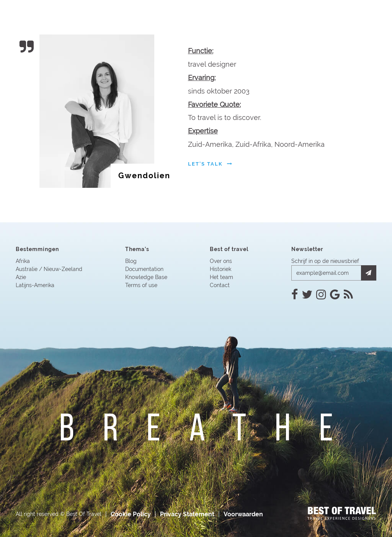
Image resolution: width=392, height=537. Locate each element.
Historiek (220, 269)
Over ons (221, 261)
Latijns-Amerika (35, 285)
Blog (131, 261)
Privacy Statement (187, 514)
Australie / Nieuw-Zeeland (49, 269)
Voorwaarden (243, 514)
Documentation (144, 269)
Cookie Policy (131, 514)
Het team (221, 277)
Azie (21, 277)
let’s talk (210, 164)
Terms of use (141, 285)
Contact (220, 285)
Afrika (23, 261)
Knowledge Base (146, 277)
